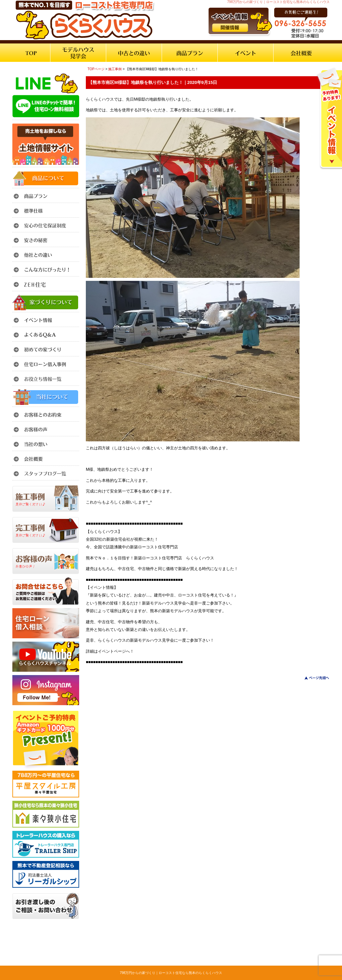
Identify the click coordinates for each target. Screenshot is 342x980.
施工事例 (115, 69)
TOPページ (96, 69)
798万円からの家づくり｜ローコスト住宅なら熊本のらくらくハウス (171, 973)
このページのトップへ (313, 678)
